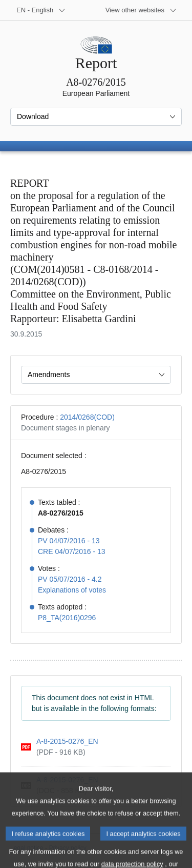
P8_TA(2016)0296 (67, 618)
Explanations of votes (72, 590)
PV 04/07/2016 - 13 (69, 541)
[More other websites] (141, 10)
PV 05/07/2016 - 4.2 (70, 579)
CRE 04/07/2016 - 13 (72, 551)
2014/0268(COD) (87, 417)
